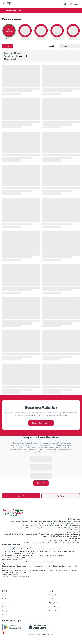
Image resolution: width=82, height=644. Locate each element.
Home (4, 595)
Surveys (5, 611)
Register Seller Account (41, 423)
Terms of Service (55, 607)
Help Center (53, 599)
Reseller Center (54, 611)
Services (5, 599)
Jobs (4, 603)
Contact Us (41, 483)
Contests (5, 607)
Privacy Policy (54, 603)
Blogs (4, 615)
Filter (8, 46)
